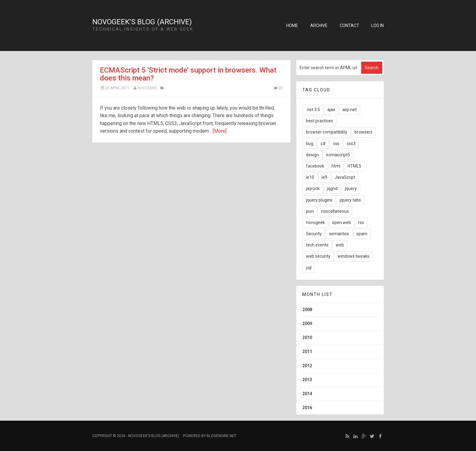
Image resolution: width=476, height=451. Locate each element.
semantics (339, 234)
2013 (307, 380)
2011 (307, 351)
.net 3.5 (313, 110)
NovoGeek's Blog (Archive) (142, 22)
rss (361, 222)
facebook (315, 166)
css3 (351, 144)
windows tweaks (354, 256)
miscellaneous (335, 211)
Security (314, 234)
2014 (307, 394)
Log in (377, 25)
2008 (307, 310)
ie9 (324, 177)
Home (292, 25)
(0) (278, 88)
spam (362, 234)
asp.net (350, 110)
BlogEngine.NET (221, 436)
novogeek (315, 222)
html (336, 166)
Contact (349, 25)
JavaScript (345, 177)
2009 (307, 324)
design (312, 155)
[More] (220, 131)
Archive (319, 25)
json (310, 211)
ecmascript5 (338, 155)
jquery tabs (350, 200)
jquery (351, 188)
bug (310, 144)
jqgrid (332, 188)
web (340, 245)
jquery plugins (319, 200)
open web (342, 222)
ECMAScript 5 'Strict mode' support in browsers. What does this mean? (188, 74)
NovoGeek (147, 88)
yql (309, 268)
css (336, 144)
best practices (320, 121)
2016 (307, 408)
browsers (364, 132)
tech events (317, 245)
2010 (307, 337)
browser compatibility (327, 132)
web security (318, 256)
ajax (331, 110)
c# (323, 144)
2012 (307, 366)
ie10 (310, 177)
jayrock (313, 188)
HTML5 (354, 166)
